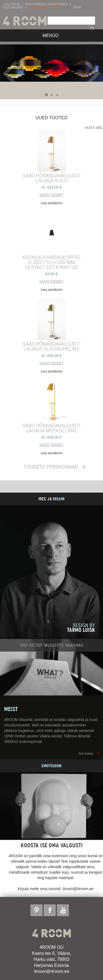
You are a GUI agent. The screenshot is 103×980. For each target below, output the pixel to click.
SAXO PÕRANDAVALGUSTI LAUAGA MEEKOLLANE (51, 428)
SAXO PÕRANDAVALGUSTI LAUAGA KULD (51, 178)
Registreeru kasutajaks (47, 4)
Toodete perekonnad (51, 467)
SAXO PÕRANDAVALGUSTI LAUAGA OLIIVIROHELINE (51, 346)
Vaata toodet (51, 195)
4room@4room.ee (51, 971)
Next (93, 73)
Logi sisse (11, 4)
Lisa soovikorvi (51, 203)
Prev (12, 73)
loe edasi (86, 753)
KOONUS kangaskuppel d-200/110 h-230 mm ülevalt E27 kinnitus (52, 262)
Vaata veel (94, 128)
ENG (77, 7)
